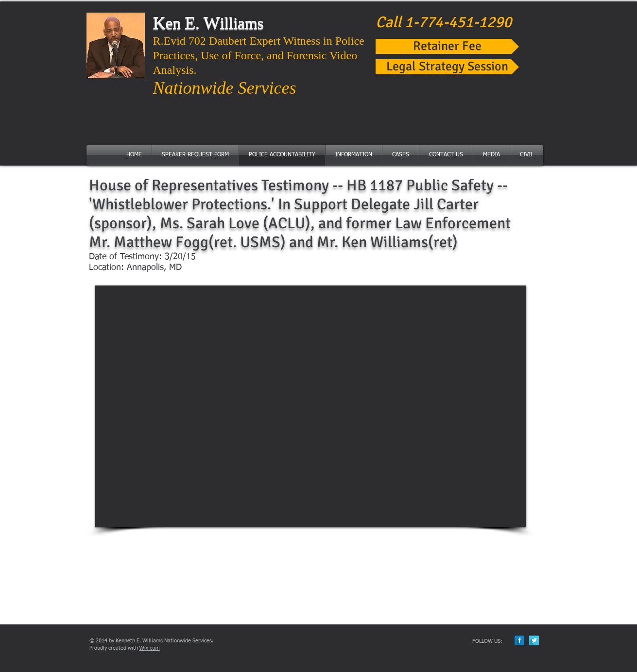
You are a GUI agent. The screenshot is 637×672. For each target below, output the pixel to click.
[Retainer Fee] (447, 46)
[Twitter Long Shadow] (534, 640)
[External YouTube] (311, 406)
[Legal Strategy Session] (447, 67)
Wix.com (150, 648)
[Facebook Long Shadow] (519, 640)
